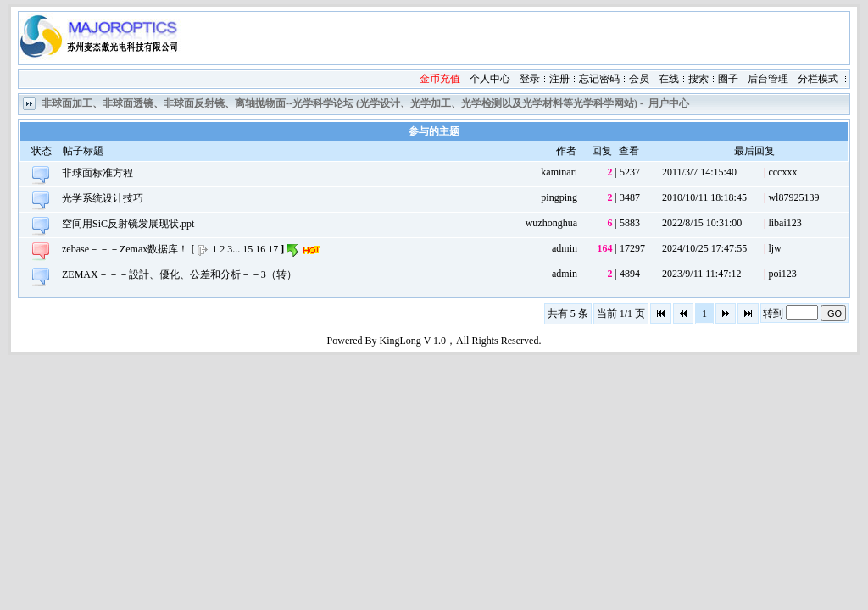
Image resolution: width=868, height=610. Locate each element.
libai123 (785, 223)
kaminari (559, 172)
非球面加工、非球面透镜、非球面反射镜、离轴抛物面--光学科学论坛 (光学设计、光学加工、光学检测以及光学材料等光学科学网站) (339, 103)
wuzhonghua (551, 223)
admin (565, 248)
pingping (559, 197)
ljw (774, 248)
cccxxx (782, 172)
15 (248, 249)
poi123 (782, 274)
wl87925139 (793, 197)
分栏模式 (818, 79)
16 (260, 249)
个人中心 (490, 79)
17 (273, 249)
